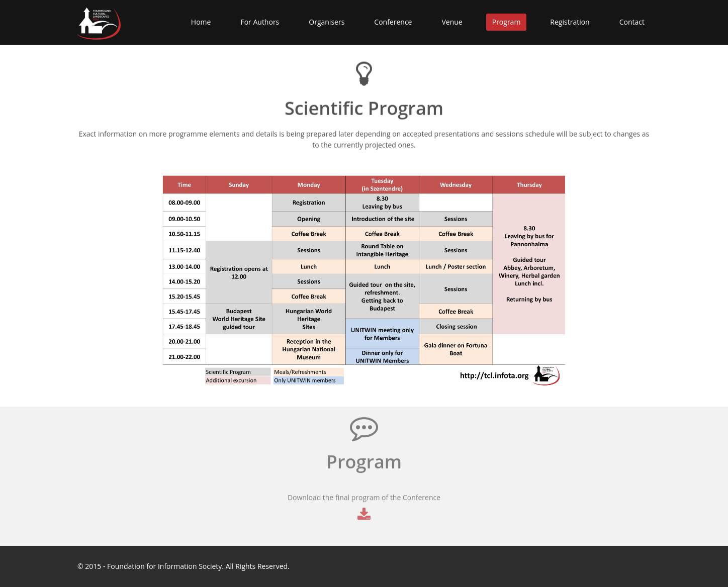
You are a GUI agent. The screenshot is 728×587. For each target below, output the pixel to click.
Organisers (327, 22)
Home (201, 22)
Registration (570, 22)
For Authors (260, 22)
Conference (393, 22)
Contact (632, 22)
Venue (452, 22)
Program (507, 22)
